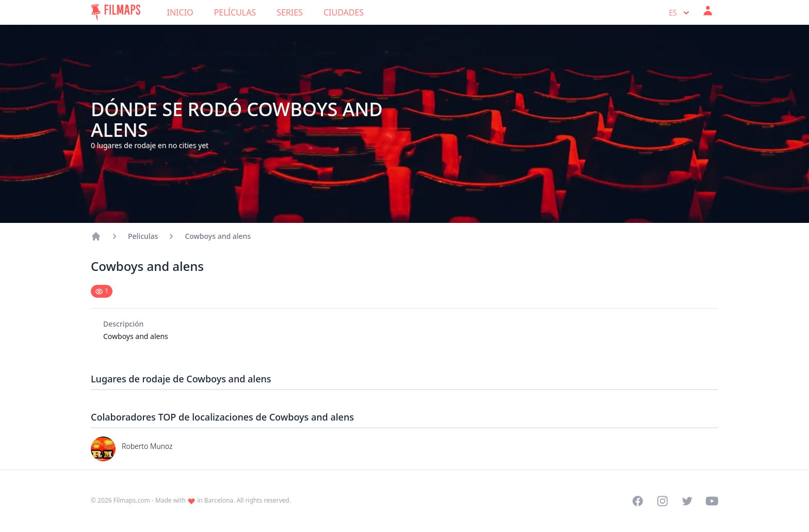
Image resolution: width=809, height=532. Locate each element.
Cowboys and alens (218, 236)
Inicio (180, 12)
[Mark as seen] (102, 291)
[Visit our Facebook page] (638, 501)
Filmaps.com (132, 500)
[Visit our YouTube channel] (712, 501)
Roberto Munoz (147, 446)
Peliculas (143, 236)
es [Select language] (680, 13)
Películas (235, 12)
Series (290, 12)
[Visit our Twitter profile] (687, 501)
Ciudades (344, 12)
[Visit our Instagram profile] (662, 501)
